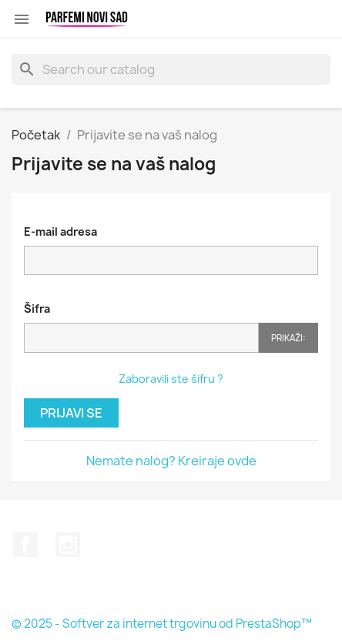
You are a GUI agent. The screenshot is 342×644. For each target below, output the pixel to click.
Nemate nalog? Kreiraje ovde (171, 461)
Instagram (68, 545)
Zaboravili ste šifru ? (171, 379)
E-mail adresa (60, 231)
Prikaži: (288, 338)
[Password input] (141, 338)
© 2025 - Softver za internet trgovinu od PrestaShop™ (162, 624)
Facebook (25, 545)
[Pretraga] (171, 69)
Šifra (37, 309)
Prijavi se (71, 413)
